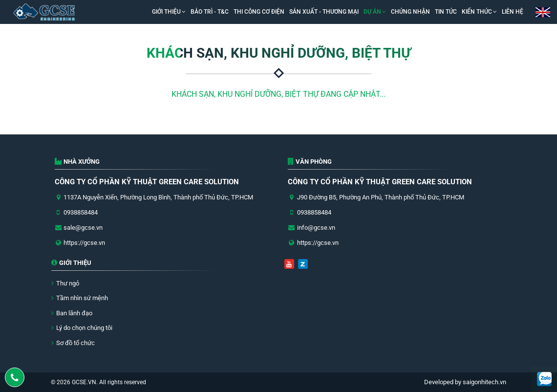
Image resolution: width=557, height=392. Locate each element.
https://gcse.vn (84, 243)
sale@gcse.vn (83, 228)
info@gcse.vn (316, 228)
